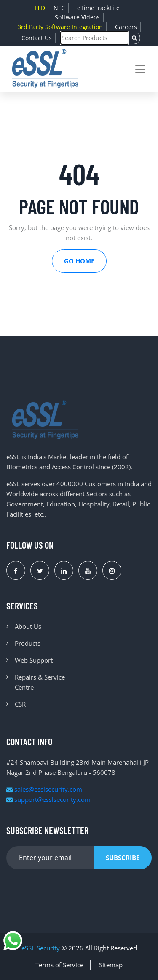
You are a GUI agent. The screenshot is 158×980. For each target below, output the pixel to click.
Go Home (79, 261)
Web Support (34, 660)
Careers (126, 27)
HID (40, 8)
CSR (20, 704)
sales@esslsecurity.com (44, 789)
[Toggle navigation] (140, 69)
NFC (59, 8)
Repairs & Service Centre (40, 682)
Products (28, 643)
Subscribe (123, 858)
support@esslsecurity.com (48, 799)
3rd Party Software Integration (60, 27)
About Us (28, 626)
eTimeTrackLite (98, 8)
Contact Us (37, 38)
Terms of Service (59, 965)
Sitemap (111, 965)
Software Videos (77, 17)
